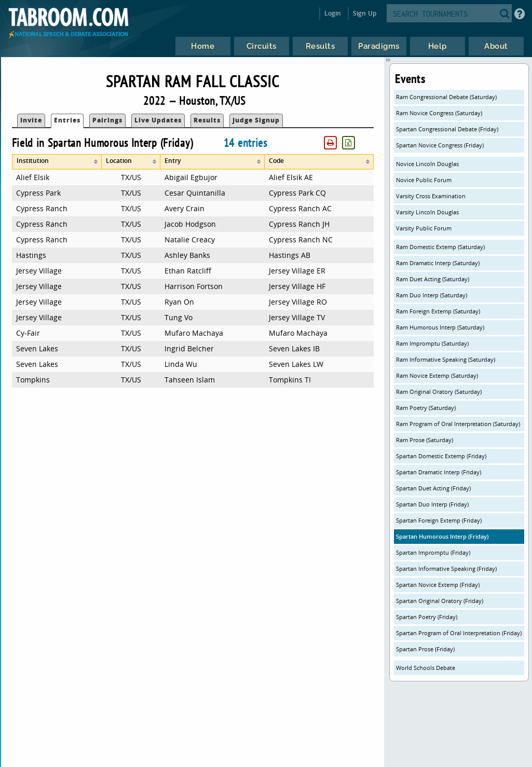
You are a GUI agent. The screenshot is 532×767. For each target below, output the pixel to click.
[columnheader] (57, 162)
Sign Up (365, 13)
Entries (67, 120)
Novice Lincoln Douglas (427, 164)
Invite (31, 120)
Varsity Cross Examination (431, 196)
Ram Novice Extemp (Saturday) (437, 375)
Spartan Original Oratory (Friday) (440, 601)
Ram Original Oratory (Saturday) (439, 392)
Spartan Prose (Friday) (425, 649)
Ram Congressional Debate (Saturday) (446, 97)
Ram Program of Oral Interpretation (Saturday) (458, 424)
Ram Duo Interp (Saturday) (432, 295)
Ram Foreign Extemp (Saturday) (438, 311)
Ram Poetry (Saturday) (426, 408)
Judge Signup (256, 120)
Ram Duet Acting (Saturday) (433, 279)
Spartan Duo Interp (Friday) (432, 504)
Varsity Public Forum (424, 228)
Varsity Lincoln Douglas (427, 212)
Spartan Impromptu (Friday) (433, 552)
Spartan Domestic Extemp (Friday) (441, 456)
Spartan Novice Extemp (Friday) (438, 585)
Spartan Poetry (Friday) (427, 617)
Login (333, 13)
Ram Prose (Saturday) (425, 440)
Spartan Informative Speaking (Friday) (446, 569)
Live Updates (158, 120)
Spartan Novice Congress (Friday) (440, 145)
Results (207, 120)
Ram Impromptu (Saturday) (432, 343)
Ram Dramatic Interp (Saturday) (438, 263)
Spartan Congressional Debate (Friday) (447, 129)
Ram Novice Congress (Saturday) (439, 113)
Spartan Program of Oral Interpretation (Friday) (459, 633)
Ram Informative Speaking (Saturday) (446, 359)
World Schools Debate (426, 668)
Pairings (107, 120)
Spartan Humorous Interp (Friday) (442, 536)
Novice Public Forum (424, 180)
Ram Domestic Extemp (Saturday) (440, 247)
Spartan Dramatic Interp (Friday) (439, 472)
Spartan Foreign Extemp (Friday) (439, 520)
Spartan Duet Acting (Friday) (433, 488)
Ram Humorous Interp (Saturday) (440, 327)
